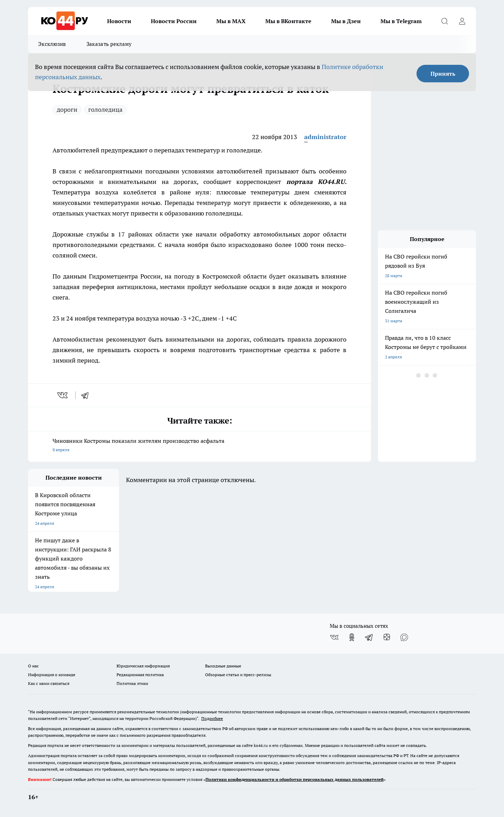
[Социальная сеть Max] (404, 637)
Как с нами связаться (49, 683)
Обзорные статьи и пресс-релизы (238, 675)
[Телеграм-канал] (369, 637)
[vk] (63, 395)
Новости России (174, 21)
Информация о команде (52, 675)
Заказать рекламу (109, 44)
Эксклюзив (52, 44)
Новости (119, 21)
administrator (325, 137)
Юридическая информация (143, 666)
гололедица (105, 109)
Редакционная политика (140, 675)
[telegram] (87, 395)
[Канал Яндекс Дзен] (387, 637)
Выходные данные (223, 666)
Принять (443, 74)
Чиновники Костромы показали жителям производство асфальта (199, 446)
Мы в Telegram (401, 21)
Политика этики (132, 683)
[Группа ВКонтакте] (334, 637)
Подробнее (212, 718)
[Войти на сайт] (462, 21)
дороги (67, 109)
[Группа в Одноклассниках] (352, 637)
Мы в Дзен (346, 21)
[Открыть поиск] (444, 21)
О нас (33, 666)
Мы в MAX (231, 21)
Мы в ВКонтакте (288, 21)
